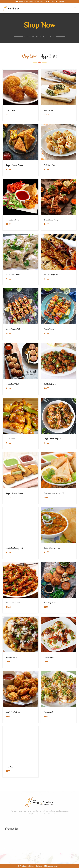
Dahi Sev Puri (49, 165)
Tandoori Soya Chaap (52, 275)
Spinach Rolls (49, 110)
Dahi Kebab (10, 110)
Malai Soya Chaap (13, 275)
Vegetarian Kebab (12, 384)
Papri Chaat (48, 712)
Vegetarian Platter (12, 220)
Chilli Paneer (10, 439)
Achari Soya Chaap (51, 220)
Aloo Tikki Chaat (50, 603)
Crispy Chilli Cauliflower (53, 439)
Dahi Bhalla (48, 657)
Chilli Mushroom (50, 384)
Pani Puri (9, 767)
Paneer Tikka (49, 329)
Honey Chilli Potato (13, 603)
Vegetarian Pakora (13, 712)
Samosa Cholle (11, 657)
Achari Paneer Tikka (13, 329)
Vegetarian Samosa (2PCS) (54, 493)
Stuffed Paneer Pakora (14, 165)
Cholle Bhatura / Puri (52, 548)
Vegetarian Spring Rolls (15, 548)
